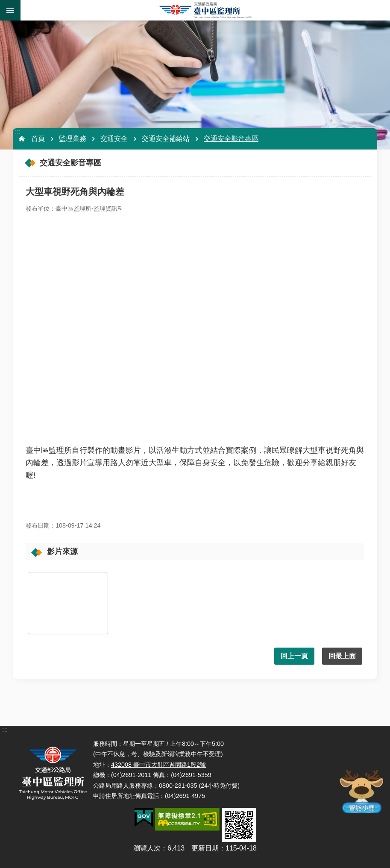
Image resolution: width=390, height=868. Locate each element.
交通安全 (114, 139)
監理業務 (73, 139)
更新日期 (205, 848)
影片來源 (62, 551)
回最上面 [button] (342, 656)
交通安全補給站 (166, 139)
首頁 (38, 139)
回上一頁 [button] (294, 656)
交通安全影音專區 (231, 139)
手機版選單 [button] (10, 10)
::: (18, 132)
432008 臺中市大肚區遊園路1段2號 (158, 765)
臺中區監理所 (205, 10)
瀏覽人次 (147, 848)
